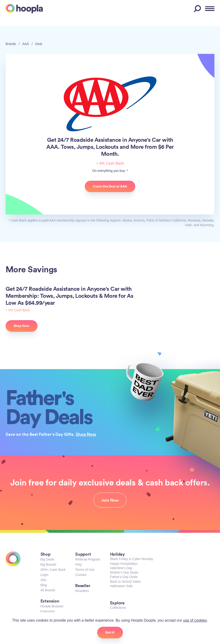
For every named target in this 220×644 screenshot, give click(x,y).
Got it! (110, 632)
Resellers (82, 591)
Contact (81, 575)
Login (44, 575)
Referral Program (88, 559)
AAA (26, 44)
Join (44, 580)
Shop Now (86, 434)
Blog (44, 585)
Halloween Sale (121, 586)
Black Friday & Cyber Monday (132, 559)
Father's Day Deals (124, 577)
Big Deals (47, 559)
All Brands (48, 590)
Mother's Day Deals (124, 572)
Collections (118, 608)
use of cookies (195, 620)
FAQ (78, 564)
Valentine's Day (121, 568)
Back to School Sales (125, 582)
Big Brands (48, 564)
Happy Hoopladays (124, 564)
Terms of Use (85, 570)
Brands (11, 44)
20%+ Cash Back (53, 570)
